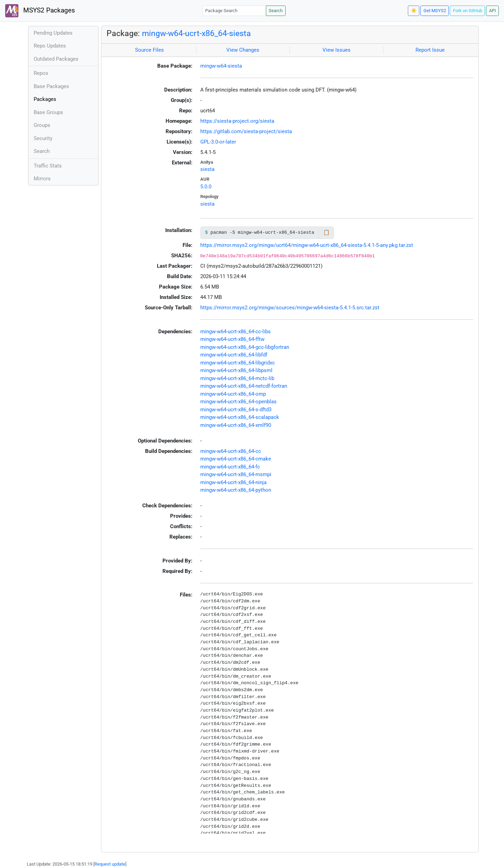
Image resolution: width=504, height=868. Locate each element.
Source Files (149, 50)
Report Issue (430, 50)
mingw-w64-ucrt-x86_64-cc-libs (236, 332)
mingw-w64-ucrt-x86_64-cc (231, 451)
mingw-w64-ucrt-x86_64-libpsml (236, 370)
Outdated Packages (56, 59)
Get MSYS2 (435, 11)
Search (276, 11)
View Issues (337, 50)
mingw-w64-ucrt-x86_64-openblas (238, 402)
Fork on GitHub (468, 11)
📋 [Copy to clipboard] (326, 232)
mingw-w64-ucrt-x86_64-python (236, 490)
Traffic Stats (48, 166)
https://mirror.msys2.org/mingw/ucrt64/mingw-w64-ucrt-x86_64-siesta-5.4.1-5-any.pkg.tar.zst (307, 245)
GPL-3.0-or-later (218, 142)
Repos (41, 73)
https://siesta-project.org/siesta (237, 121)
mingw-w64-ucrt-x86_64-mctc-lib (237, 378)
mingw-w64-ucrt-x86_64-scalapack (240, 417)
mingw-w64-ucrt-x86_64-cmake (236, 459)
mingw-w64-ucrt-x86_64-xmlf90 (236, 425)
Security (43, 138)
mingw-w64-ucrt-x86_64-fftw (232, 339)
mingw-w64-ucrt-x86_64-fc (230, 467)
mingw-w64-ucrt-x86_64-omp (233, 394)
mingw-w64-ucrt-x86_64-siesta (196, 33)
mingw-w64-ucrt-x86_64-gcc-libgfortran (245, 347)
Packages (45, 99)
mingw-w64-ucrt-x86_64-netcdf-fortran (244, 386)
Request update (110, 864)
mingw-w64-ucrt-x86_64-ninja (233, 482)
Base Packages (51, 86)
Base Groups (48, 112)
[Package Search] (234, 11)
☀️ (414, 11)
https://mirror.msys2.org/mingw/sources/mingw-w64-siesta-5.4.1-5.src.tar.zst (290, 308)
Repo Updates (50, 46)
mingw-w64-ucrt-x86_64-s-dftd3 (236, 410)
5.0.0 (206, 187)
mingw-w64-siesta (221, 66)
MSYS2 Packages (40, 11)
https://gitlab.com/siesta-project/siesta (246, 131)
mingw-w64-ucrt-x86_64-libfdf (234, 355)
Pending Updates (53, 33)
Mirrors (42, 179)
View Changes (243, 50)
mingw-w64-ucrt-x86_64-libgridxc (238, 363)
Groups (42, 125)
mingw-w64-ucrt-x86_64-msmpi (236, 474)
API (493, 11)
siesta (207, 169)
